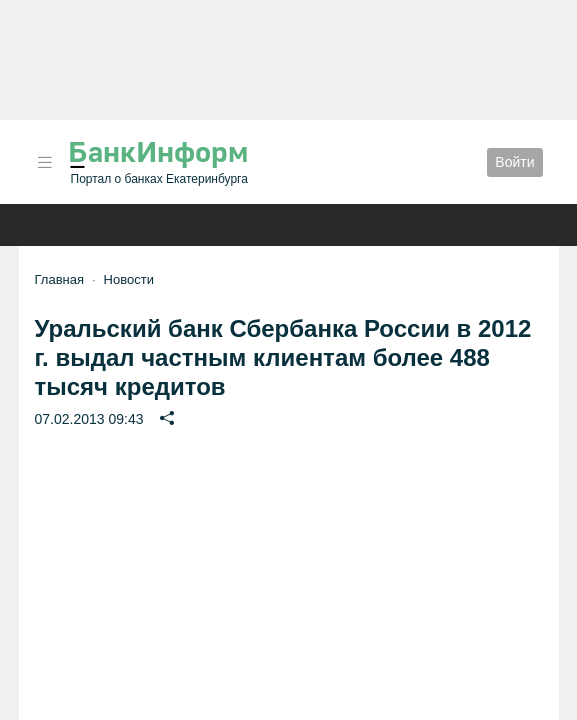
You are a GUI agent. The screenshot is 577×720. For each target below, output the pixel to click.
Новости (129, 279)
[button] (45, 162)
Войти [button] (514, 162)
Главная (59, 279)
